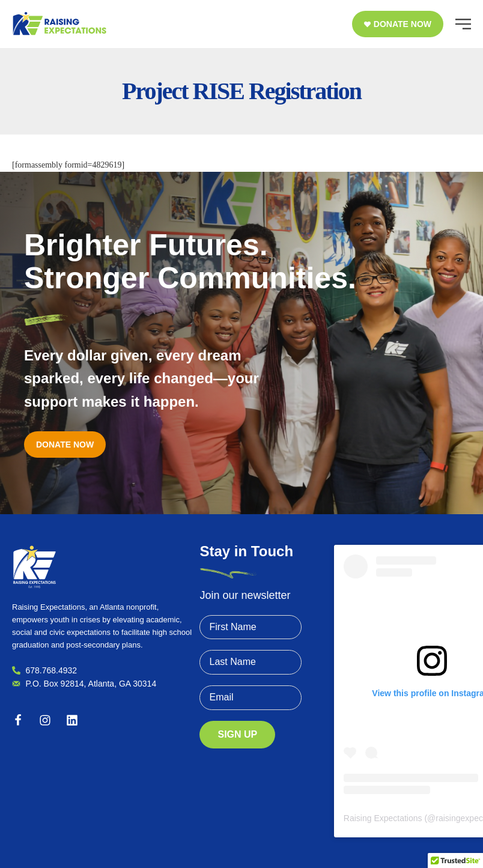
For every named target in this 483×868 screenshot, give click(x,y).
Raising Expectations (383, 818)
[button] (398, 24)
